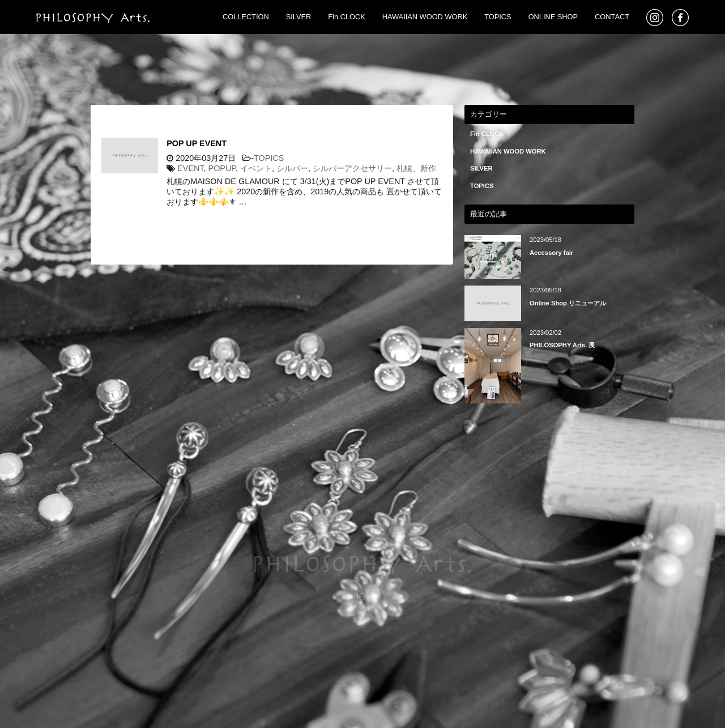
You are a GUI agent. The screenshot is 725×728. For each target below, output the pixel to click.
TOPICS (498, 17)
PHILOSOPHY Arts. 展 (562, 345)
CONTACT (612, 17)
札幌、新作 (416, 168)
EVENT (190, 168)
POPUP (222, 168)
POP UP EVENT (197, 143)
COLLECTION (246, 17)
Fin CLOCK (346, 17)
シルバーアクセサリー (352, 168)
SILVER (299, 17)
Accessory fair (551, 253)
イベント (256, 168)
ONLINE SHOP (553, 17)
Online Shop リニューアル (568, 303)
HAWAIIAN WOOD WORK (425, 17)
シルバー (292, 168)
